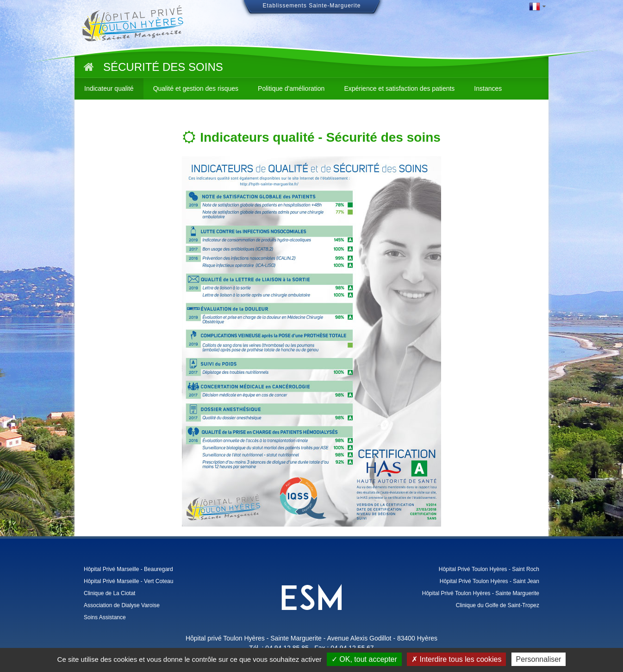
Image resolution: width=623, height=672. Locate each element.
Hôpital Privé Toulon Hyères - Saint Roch (489, 569)
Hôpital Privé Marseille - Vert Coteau (128, 581)
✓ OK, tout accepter (364, 659)
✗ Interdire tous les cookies (456, 659)
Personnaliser (539, 659)
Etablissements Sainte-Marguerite (311, 6)
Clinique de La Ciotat (109, 593)
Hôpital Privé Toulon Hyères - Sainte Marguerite (481, 593)
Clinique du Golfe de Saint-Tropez (498, 605)
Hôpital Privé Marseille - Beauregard (128, 569)
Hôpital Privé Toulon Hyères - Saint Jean (489, 581)
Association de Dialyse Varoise (122, 605)
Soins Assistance (105, 617)
